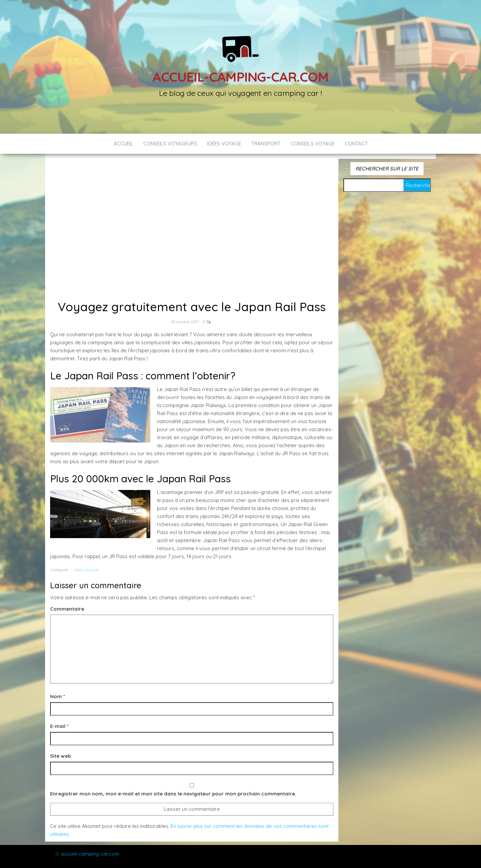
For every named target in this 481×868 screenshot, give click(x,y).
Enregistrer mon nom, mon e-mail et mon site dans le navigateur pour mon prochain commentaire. (173, 794)
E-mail (59, 726)
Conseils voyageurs (170, 144)
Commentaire (67, 609)
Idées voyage (224, 144)
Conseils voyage (313, 144)
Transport (266, 144)
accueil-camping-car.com (90, 854)
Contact (356, 144)
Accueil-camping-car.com (241, 76)
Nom (57, 696)
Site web (60, 756)
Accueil (123, 144)
